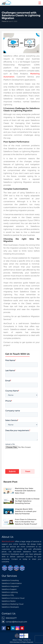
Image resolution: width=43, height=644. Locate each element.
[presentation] (19, 456)
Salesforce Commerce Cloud (13, 598)
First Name (10, 360)
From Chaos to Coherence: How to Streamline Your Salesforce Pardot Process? (26, 522)
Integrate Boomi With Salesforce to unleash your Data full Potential (26, 511)
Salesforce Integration (10, 586)
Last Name (10, 370)
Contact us (27, 640)
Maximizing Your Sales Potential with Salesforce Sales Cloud (25, 491)
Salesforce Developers (10, 607)
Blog (20, 640)
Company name (13, 411)
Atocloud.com (8, 541)
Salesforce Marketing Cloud (13, 604)
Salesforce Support (9, 589)
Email (8, 381)
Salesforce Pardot (9, 601)
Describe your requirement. (18, 430)
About (15, 640)
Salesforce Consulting (10, 580)
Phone (9, 401)
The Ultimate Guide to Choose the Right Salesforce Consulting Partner (27, 501)
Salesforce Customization (12, 583)
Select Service (12, 420)
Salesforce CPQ (8, 595)
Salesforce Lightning (10, 592)
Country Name (12, 391)
